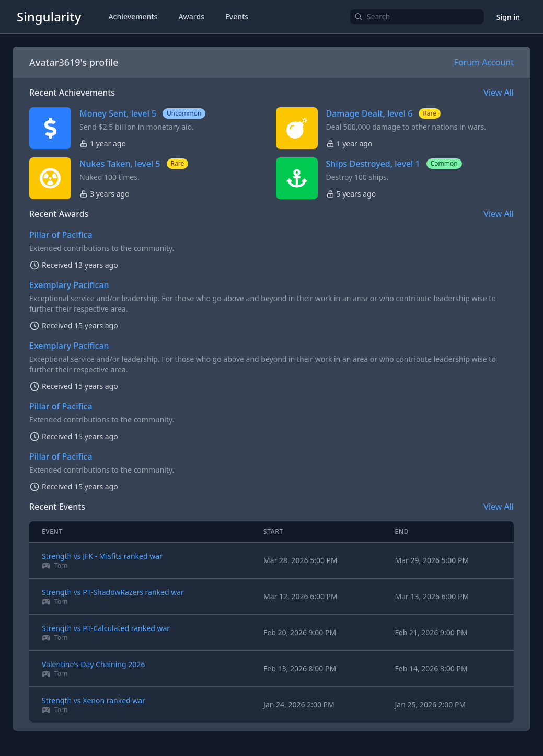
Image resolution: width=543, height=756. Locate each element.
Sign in (508, 17)
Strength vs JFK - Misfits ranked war (102, 556)
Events (237, 16)
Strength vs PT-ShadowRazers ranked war (113, 592)
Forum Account (484, 62)
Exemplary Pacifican (69, 285)
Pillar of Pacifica (61, 235)
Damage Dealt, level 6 (369, 113)
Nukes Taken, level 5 (120, 164)
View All (499, 93)
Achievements (133, 16)
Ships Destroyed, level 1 (373, 164)
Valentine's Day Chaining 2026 (93, 664)
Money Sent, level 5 (118, 113)
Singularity (49, 16)
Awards (191, 16)
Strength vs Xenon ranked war (94, 700)
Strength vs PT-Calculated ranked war (106, 628)
